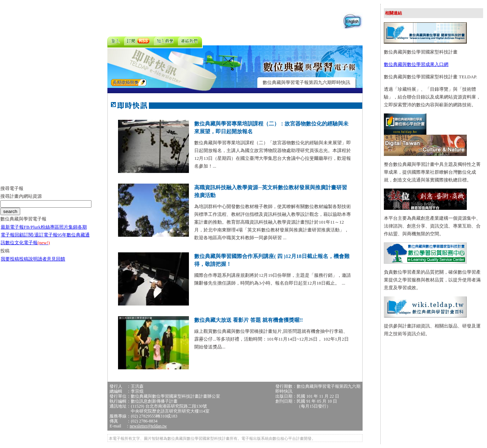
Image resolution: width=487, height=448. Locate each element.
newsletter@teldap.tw (148, 426)
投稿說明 (28, 259)
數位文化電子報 (28, 243)
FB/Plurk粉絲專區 (41, 227)
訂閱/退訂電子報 (41, 235)
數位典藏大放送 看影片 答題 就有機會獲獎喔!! (248, 320)
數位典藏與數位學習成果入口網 (416, 64)
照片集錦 (68, 227)
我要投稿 (10, 259)
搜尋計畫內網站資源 (21, 196)
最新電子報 (12, 227)
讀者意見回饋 (51, 259)
